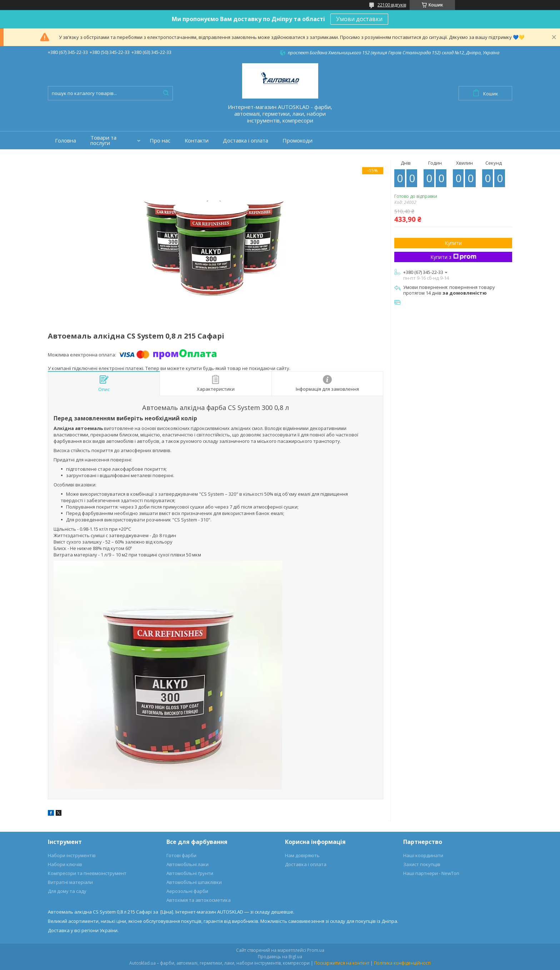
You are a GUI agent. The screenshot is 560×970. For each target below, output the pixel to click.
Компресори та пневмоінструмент (87, 873)
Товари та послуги (103, 140)
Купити (453, 243)
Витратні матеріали (70, 882)
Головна (66, 141)
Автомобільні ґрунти (190, 873)
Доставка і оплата (246, 141)
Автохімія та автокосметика (199, 900)
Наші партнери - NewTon (431, 873)
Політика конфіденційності (402, 963)
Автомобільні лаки (187, 864)
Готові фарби (181, 855)
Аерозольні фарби (187, 891)
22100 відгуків (392, 5)
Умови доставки (359, 19)
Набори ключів (65, 864)
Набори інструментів (72, 855)
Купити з (453, 257)
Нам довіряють (302, 855)
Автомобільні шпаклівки (194, 882)
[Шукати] (166, 93)
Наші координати (423, 855)
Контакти (197, 141)
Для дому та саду (67, 891)
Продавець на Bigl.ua (280, 957)
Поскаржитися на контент (342, 963)
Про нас (160, 141)
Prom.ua (316, 950)
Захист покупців (422, 864)
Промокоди (297, 141)
